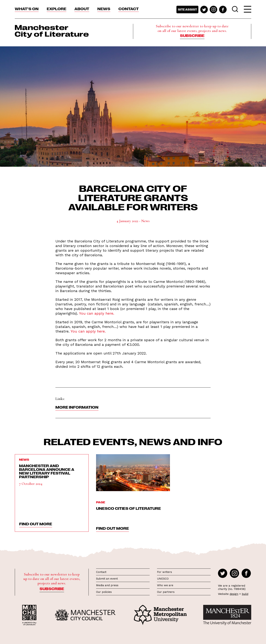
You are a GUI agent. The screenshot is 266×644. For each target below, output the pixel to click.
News (104, 8)
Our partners (166, 592)
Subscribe (192, 35)
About (82, 8)
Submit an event (107, 579)
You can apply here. (97, 313)
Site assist (187, 9)
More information (77, 407)
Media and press (107, 585)
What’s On (27, 8)
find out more (36, 524)
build (245, 594)
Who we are (165, 585)
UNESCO (163, 579)
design (234, 594)
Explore (57, 8)
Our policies (104, 592)
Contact (129, 8)
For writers (164, 572)
